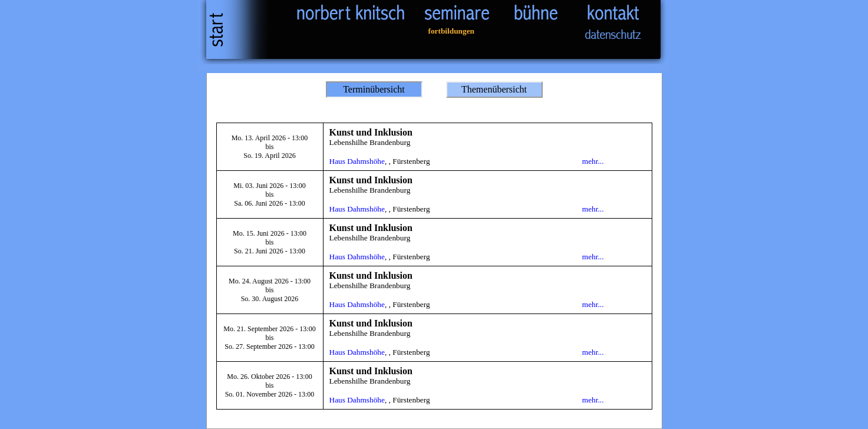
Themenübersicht (494, 89)
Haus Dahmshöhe (357, 161)
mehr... (593, 161)
